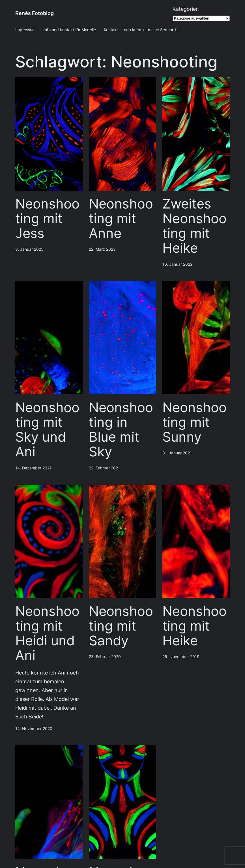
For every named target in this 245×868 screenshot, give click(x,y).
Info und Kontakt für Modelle (70, 30)
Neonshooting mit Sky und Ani (47, 430)
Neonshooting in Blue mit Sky (121, 430)
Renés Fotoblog (35, 13)
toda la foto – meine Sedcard (149, 30)
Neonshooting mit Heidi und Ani (47, 633)
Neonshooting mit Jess (47, 219)
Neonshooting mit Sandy (121, 626)
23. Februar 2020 (105, 657)
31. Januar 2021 (177, 453)
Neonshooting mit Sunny (195, 422)
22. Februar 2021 (104, 468)
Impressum (25, 30)
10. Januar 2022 (177, 264)
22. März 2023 (102, 249)
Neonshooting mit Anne (121, 219)
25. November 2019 (181, 657)
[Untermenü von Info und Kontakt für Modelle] (98, 30)
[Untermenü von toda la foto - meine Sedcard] (178, 30)
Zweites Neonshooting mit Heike (195, 226)
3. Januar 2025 (29, 249)
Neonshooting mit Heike (195, 626)
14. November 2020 (34, 729)
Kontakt (111, 30)
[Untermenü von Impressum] (38, 30)
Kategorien (186, 9)
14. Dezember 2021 (33, 468)
